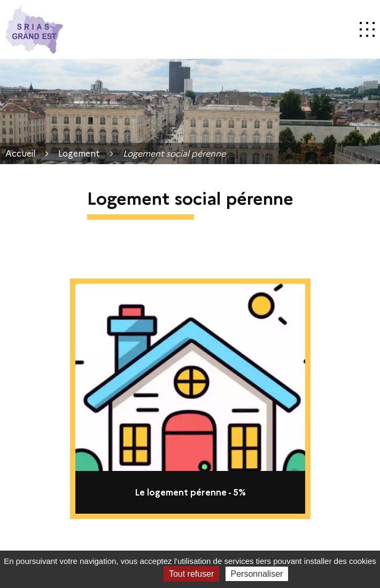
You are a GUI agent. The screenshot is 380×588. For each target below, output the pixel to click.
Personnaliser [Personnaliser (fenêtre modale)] (257, 574)
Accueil (21, 153)
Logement (79, 153)
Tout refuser (191, 574)
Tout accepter (127, 574)
